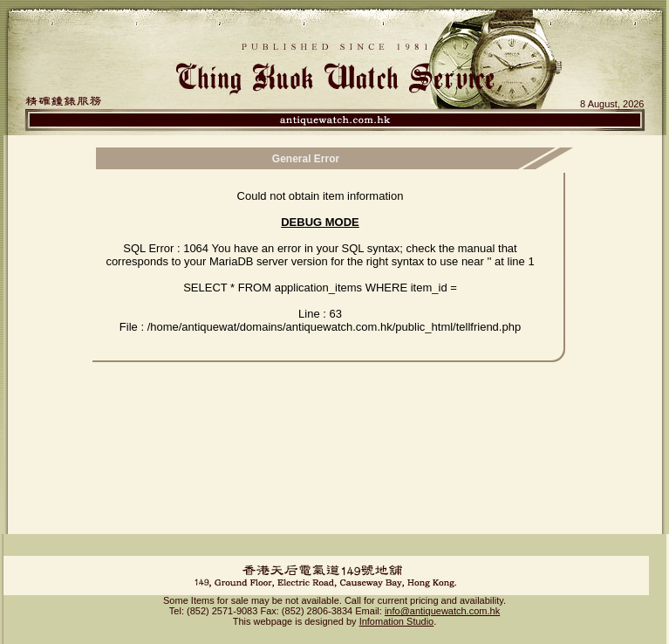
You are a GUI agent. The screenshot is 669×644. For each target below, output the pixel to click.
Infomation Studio (397, 621)
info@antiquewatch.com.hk (442, 611)
